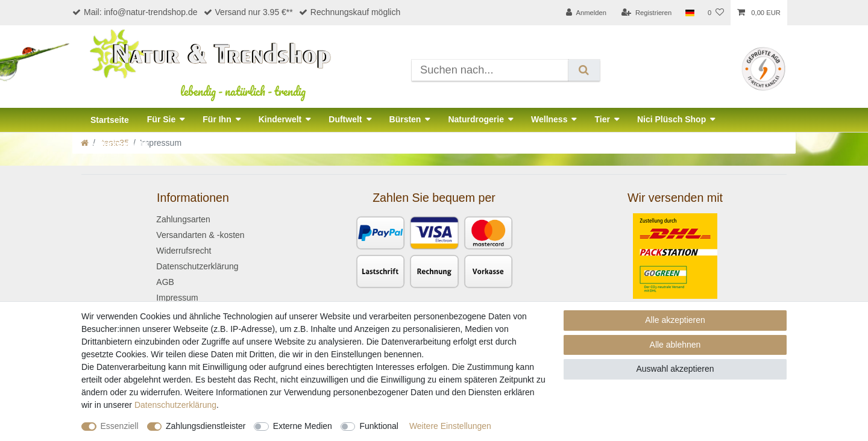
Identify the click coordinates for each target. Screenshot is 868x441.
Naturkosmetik (120, 144)
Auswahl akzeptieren (675, 369)
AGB (165, 282)
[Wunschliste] (716, 13)
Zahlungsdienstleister (206, 426)
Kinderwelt (280, 119)
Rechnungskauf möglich (350, 12)
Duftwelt (345, 119)
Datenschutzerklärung (197, 266)
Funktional (379, 426)
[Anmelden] (586, 13)
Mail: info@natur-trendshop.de (135, 12)
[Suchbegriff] (490, 70)
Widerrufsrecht (184, 251)
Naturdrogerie (476, 119)
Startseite (110, 120)
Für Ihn (217, 119)
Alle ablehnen (675, 345)
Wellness (549, 119)
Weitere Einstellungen (450, 426)
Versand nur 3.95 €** (248, 12)
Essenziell (120, 426)
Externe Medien (303, 426)
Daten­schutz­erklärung (175, 405)
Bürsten (405, 119)
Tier (602, 119)
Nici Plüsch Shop (671, 119)
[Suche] (584, 70)
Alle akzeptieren (675, 320)
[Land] (689, 13)
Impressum (177, 298)
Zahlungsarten (183, 219)
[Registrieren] (646, 13)
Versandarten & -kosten (200, 235)
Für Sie (161, 119)
